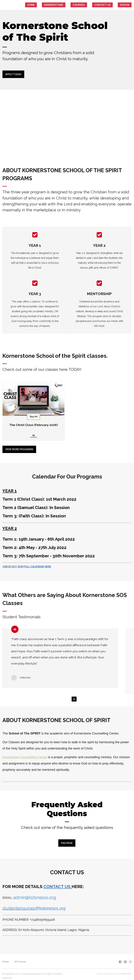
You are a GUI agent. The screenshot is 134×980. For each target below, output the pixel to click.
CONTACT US (110, 5)
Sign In (127, 5)
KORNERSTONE (72, 5)
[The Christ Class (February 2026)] (33, 409)
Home (6, 958)
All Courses (20, 958)
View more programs (19, 447)
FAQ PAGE (66, 841)
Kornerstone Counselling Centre (25, 755)
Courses (92, 5)
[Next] (74, 697)
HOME (55, 5)
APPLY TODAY (13, 74)
